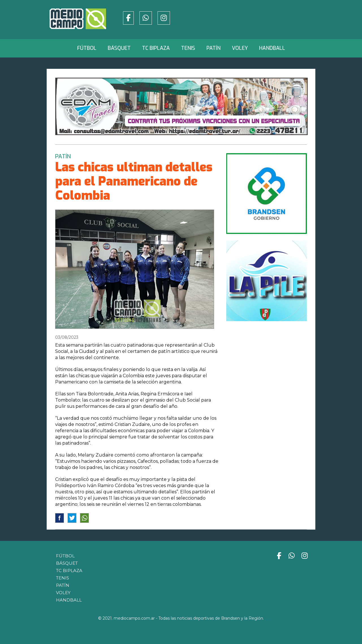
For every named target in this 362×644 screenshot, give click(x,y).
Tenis (188, 48)
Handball (272, 48)
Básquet (119, 48)
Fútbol (87, 48)
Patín (214, 48)
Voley (240, 48)
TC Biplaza (156, 48)
